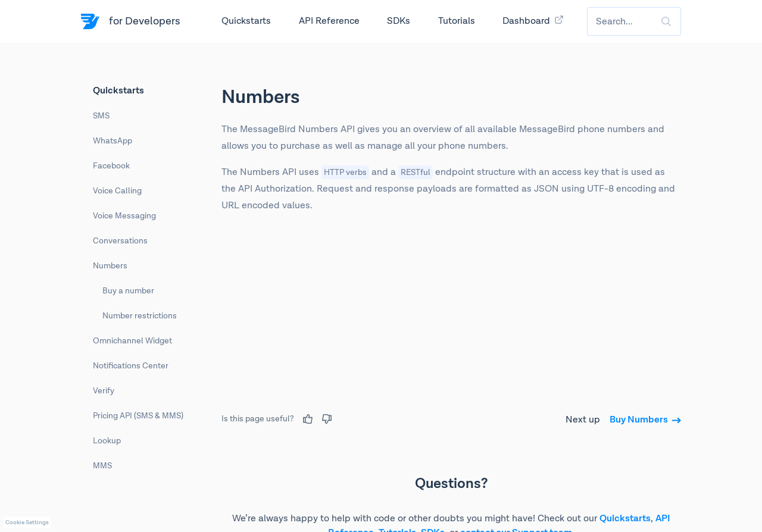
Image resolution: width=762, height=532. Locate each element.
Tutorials (457, 21)
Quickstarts (246, 21)
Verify (104, 391)
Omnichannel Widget (132, 341)
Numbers (110, 266)
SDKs (399, 21)
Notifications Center (131, 366)
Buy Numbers (645, 420)
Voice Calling (117, 191)
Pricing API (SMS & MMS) (138, 416)
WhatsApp (113, 141)
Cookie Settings (27, 522)
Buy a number (128, 291)
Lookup (107, 441)
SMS (101, 116)
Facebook (111, 166)
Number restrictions (140, 316)
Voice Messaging (124, 216)
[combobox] (634, 21)
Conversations (120, 241)
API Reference (329, 21)
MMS (102, 466)
